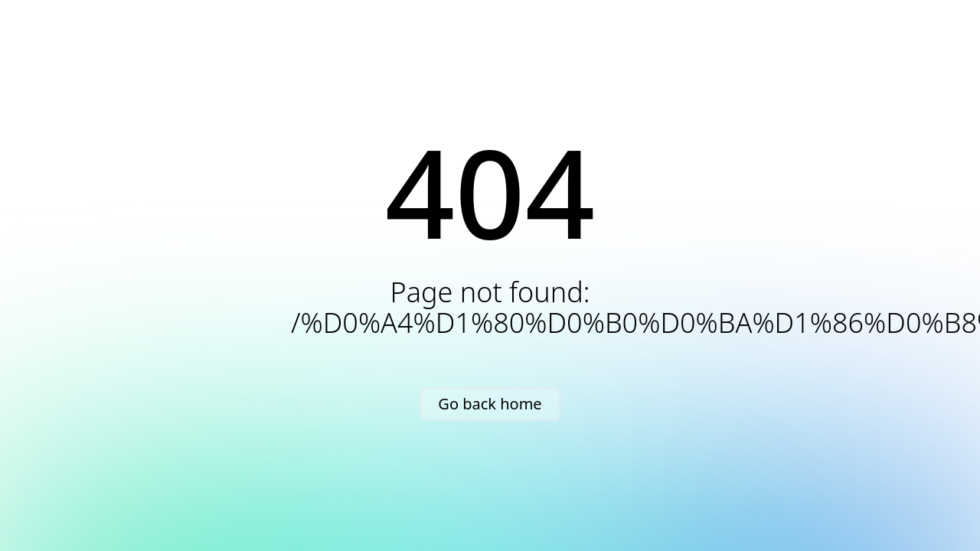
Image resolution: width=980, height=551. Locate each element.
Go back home (490, 404)
